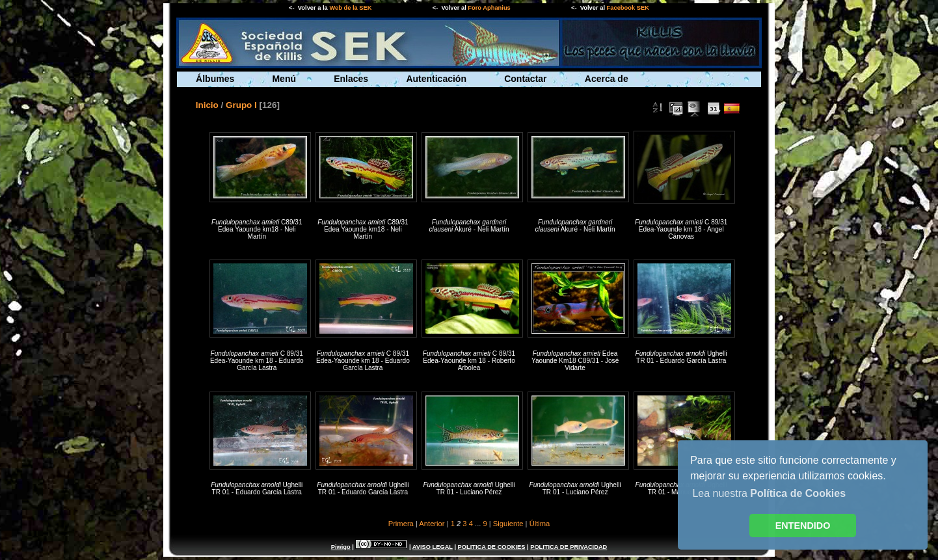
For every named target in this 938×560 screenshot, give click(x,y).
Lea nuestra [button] (769, 493)
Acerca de (607, 79)
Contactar (525, 79)
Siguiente (508, 524)
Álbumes (215, 79)
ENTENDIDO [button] (803, 526)
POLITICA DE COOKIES (492, 547)
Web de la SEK (350, 8)
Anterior (432, 524)
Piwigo (341, 547)
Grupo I (241, 105)
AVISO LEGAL (433, 547)
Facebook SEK (628, 8)
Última (540, 524)
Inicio (207, 105)
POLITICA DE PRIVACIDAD (569, 547)
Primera (401, 524)
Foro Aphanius (489, 8)
